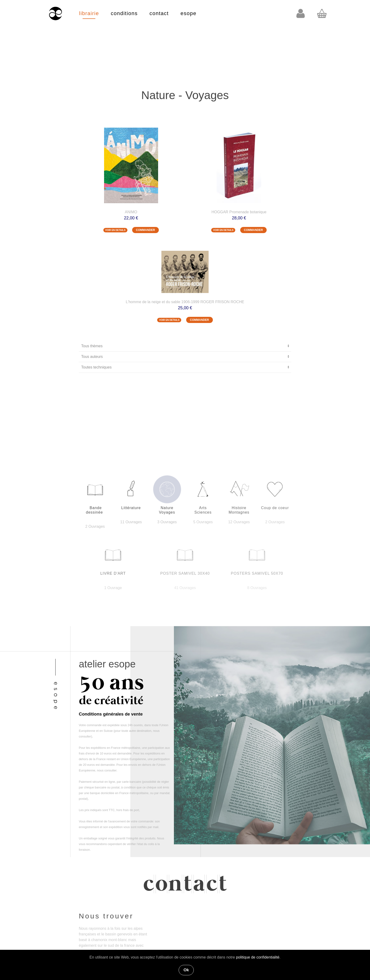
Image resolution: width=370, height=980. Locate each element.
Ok (186, 970)
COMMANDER (145, 230)
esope (188, 13)
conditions (124, 13)
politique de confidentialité (258, 957)
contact (159, 13)
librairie (89, 13)
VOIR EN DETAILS (115, 230)
